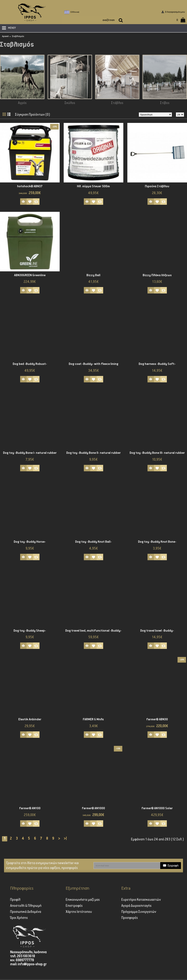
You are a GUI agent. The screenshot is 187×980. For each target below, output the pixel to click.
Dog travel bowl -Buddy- (157, 631)
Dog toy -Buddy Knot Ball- (93, 542)
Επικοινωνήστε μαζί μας (83, 900)
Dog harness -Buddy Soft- (157, 364)
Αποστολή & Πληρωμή (26, 906)
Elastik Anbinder (30, 719)
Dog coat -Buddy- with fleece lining (93, 364)
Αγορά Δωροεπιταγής (136, 906)
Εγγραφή (171, 866)
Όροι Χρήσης (19, 918)
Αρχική (5, 36)
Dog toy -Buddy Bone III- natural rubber (157, 453)
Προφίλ (15, 900)
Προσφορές (130, 918)
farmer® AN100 (30, 808)
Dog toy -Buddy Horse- (30, 542)
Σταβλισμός (18, 36)
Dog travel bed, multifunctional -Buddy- (93, 631)
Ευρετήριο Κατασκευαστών (141, 900)
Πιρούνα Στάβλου (157, 186)
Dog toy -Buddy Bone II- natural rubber (93, 453)
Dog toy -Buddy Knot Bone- (157, 542)
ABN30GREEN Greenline (30, 275)
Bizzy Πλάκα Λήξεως (157, 275)
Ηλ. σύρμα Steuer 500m (93, 186)
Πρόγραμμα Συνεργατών (139, 912)
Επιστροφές (74, 906)
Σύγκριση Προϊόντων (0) (33, 115)
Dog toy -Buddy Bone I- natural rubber (30, 453)
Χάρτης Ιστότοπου (79, 912)
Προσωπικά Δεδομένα (26, 912)
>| (65, 839)
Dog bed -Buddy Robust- (30, 364)
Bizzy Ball (93, 275)
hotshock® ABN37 (30, 186)
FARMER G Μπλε (93, 719)
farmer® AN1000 (93, 808)
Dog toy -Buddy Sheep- (30, 631)
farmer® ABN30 (157, 719)
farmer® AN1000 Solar (157, 808)
